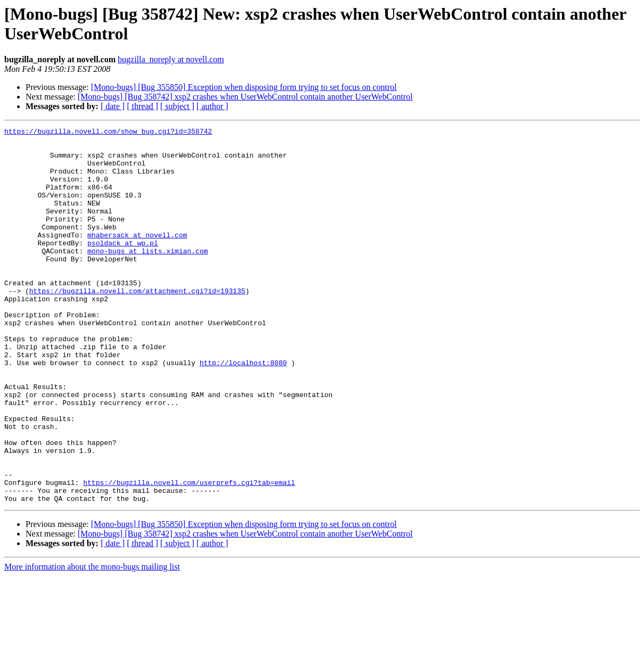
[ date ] (113, 106)
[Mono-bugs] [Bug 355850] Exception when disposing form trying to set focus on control (244, 87)
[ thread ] (142, 106)
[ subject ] (177, 106)
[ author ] (213, 106)
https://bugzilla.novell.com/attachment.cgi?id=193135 (137, 324)
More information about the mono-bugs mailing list (92, 642)
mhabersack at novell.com (137, 257)
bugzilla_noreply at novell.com (171, 59)
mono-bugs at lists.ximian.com (148, 276)
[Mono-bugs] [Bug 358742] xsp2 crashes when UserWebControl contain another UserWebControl (245, 97)
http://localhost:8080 (243, 410)
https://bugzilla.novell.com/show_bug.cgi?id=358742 (108, 133)
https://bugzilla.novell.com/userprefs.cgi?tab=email (189, 554)
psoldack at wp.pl (123, 267)
